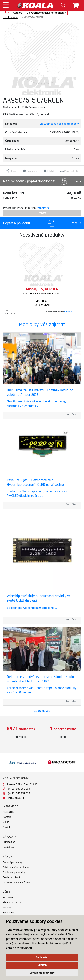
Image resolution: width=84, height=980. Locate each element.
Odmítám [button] (42, 965)
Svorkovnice (10, 17)
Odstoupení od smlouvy (16, 867)
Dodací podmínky (12, 862)
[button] (11, 171)
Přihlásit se (9, 842)
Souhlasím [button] (42, 957)
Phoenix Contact (12, 902)
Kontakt (7, 817)
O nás (6, 822)
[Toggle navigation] (6, 4)
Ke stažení (9, 812)
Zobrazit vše (42, 711)
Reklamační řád (11, 877)
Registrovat (9, 847)
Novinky (7, 827)
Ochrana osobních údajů (16, 882)
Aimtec (7, 907)
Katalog (18, 13)
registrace (43, 208)
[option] (21, 732)
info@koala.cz (16, 798)
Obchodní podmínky (14, 872)
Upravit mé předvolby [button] (42, 973)
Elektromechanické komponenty (46, 13)
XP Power (8, 897)
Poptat (42, 213)
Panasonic (9, 913)
